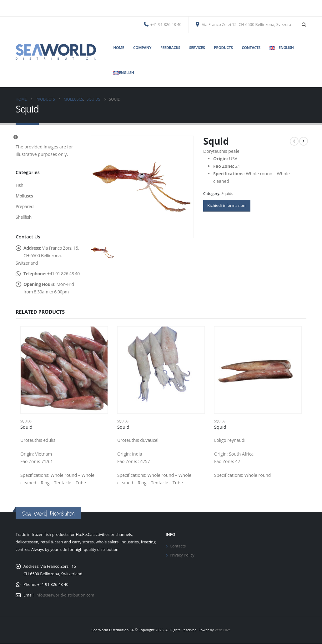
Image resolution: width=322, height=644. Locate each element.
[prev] (294, 141)
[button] (304, 25)
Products (223, 48)
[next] (304, 141)
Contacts (251, 48)
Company (142, 48)
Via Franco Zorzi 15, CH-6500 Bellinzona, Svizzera (244, 25)
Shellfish (24, 217)
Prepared (25, 206)
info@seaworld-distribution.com (65, 595)
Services (197, 48)
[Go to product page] (64, 370)
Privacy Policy (182, 555)
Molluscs (24, 196)
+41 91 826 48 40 (163, 25)
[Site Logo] (56, 52)
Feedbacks (170, 48)
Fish (19, 185)
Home (119, 48)
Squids (227, 194)
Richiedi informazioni (227, 205)
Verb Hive (223, 630)
